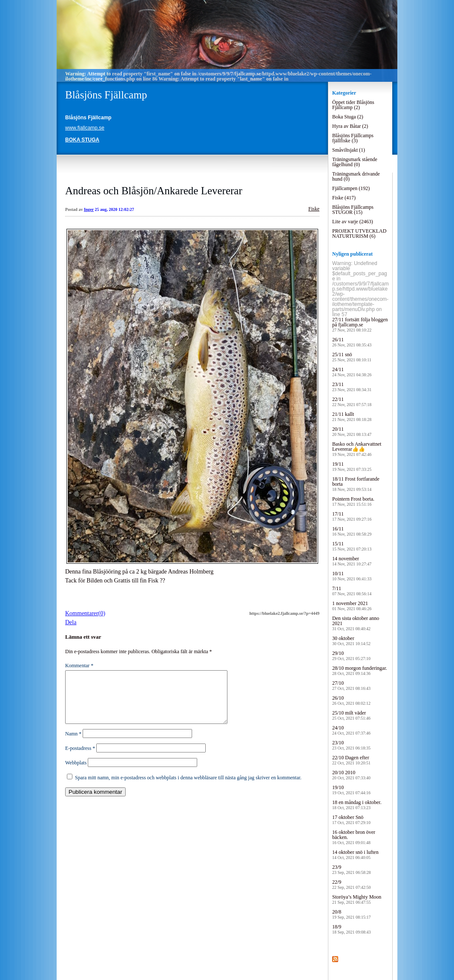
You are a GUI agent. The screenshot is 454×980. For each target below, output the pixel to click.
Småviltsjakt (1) (349, 150)
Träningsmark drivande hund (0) (356, 176)
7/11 (352, 591)
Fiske (314, 209)
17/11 (352, 516)
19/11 (352, 466)
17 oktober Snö (351, 820)
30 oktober (351, 641)
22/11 (352, 402)
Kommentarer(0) (85, 613)
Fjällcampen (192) (351, 188)
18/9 (352, 929)
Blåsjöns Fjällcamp (106, 95)
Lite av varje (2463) (353, 222)
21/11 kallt (352, 416)
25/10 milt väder (351, 715)
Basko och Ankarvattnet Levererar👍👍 (357, 449)
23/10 (351, 745)
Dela (71, 622)
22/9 (352, 884)
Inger (89, 209)
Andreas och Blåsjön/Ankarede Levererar (154, 191)
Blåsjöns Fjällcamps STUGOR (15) (353, 210)
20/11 (352, 431)
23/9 (352, 869)
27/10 (351, 685)
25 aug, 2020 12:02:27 (115, 209)
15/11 (352, 546)
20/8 (352, 914)
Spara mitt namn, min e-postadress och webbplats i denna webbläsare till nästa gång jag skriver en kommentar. (188, 788)
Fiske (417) (344, 198)
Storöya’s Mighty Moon (357, 899)
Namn (73, 744)
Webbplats (76, 773)
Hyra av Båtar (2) (350, 126)
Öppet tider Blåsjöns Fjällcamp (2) (353, 105)
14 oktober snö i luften (355, 855)
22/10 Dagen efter (351, 760)
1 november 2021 (352, 606)
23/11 (352, 387)
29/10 (351, 656)
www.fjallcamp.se (85, 128)
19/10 (351, 790)
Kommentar (79, 666)
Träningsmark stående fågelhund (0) (355, 162)
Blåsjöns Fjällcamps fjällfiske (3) (353, 138)
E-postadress (80, 758)
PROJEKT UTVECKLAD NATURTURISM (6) (359, 233)
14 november (352, 561)
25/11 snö (352, 357)
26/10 (351, 700)
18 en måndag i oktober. (357, 805)
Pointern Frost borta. (353, 501)
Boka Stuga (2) (348, 117)
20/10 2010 (351, 775)
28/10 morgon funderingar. (360, 670)
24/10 (351, 730)
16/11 (352, 531)
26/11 (352, 342)
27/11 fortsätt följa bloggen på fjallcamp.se (360, 324)
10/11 (352, 576)
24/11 (352, 372)
